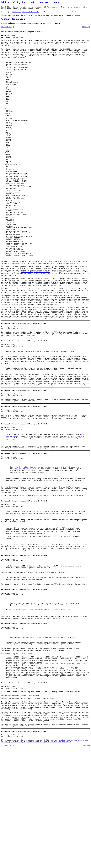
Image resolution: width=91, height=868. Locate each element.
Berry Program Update (22, 548)
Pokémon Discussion (13, 22)
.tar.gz (49, 17)
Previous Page (7, 30)
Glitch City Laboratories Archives (30, 3)
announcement (53, 8)
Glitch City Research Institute (26, 14)
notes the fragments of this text (35, 322)
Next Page (86, 30)
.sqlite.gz (69, 17)
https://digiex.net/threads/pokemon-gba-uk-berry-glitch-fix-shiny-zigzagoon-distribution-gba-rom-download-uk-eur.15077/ (45, 861)
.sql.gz (57, 17)
